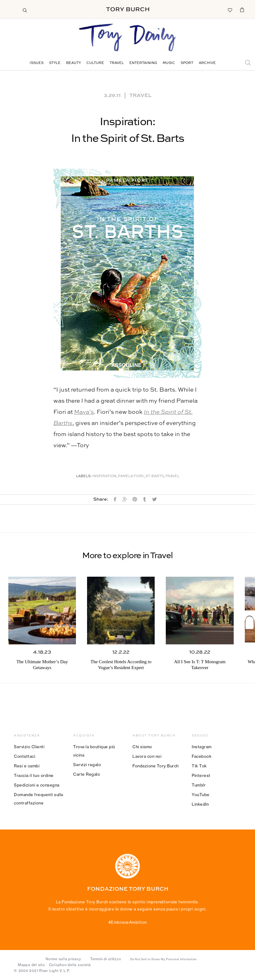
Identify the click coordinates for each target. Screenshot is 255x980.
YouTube (201, 795)
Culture (95, 63)
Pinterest (201, 775)
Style (55, 63)
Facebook (202, 756)
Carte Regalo (87, 774)
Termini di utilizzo (106, 959)
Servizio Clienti (29, 747)
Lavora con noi (147, 756)
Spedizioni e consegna (37, 785)
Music (169, 63)
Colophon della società (70, 965)
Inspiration (104, 476)
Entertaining (143, 63)
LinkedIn (200, 804)
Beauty (73, 63)
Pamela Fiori (131, 476)
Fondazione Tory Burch (156, 766)
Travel (117, 63)
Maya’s (84, 412)
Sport (187, 63)
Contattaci (25, 756)
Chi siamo (142, 747)
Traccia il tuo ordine (34, 775)
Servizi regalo (87, 765)
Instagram (202, 747)
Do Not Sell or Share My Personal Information (163, 959)
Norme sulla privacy (63, 959)
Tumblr (199, 785)
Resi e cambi (27, 766)
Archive (207, 63)
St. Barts (155, 476)
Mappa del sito (31, 965)
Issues (37, 63)
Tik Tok (199, 766)
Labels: (84, 476)
